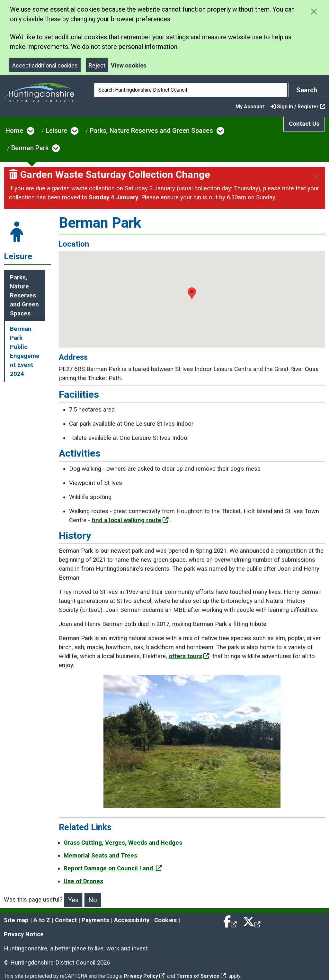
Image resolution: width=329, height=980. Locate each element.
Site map (16, 920)
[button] (192, 293)
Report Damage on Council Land (113, 868)
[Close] (317, 177)
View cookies (129, 65)
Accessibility (132, 920)
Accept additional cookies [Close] (45, 65)
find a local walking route (130, 520)
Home (14, 131)
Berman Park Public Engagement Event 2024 (25, 351)
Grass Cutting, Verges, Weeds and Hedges (123, 843)
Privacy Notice (24, 934)
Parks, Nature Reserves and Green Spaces (151, 131)
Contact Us (304, 124)
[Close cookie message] (314, 11)
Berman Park (30, 148)
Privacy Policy (144, 976)
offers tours (189, 656)
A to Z (42, 920)
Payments (95, 920)
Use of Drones (83, 881)
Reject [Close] (97, 65)
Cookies (165, 920)
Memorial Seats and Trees (100, 856)
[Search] (191, 90)
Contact (66, 920)
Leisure (56, 131)
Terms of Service (201, 976)
